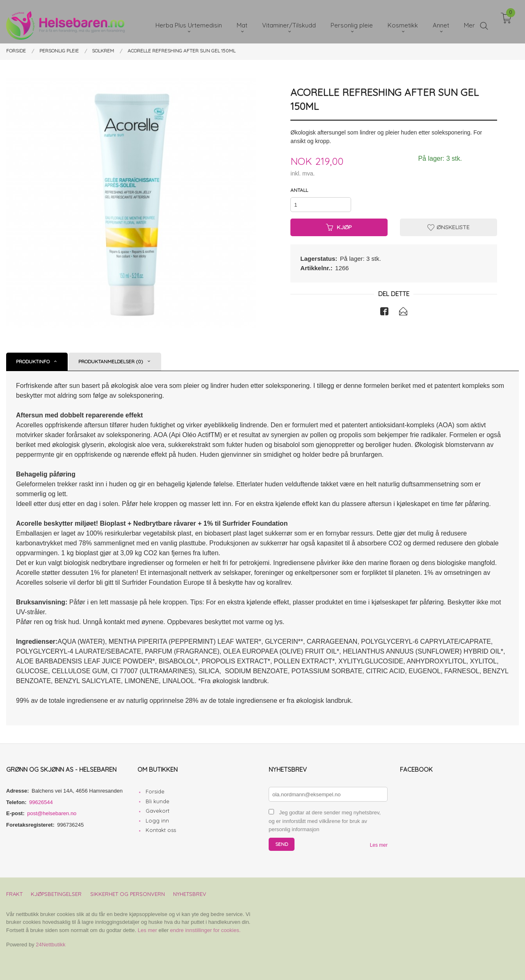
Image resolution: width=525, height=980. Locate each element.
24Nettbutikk (50, 945)
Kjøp (339, 227)
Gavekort (157, 811)
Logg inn (157, 820)
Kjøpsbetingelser (56, 894)
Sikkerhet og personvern (128, 894)
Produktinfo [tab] (33, 361)
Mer (469, 21)
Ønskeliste (449, 227)
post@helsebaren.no (52, 813)
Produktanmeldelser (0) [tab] (111, 361)
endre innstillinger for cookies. (205, 930)
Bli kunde (157, 801)
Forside (155, 791)
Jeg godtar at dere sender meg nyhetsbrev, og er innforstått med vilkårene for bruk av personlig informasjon (325, 821)
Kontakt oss (161, 830)
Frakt (14, 894)
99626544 (41, 802)
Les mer (379, 845)
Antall (299, 190)
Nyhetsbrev (190, 894)
